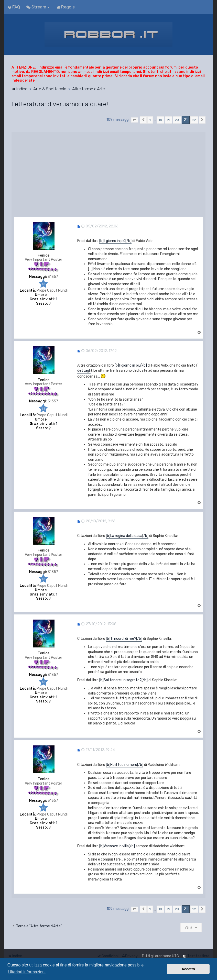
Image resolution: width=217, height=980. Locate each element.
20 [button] (177, 120)
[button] (135, 120)
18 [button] (160, 120)
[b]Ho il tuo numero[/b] (125, 765)
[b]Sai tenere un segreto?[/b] (123, 680)
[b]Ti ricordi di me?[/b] (124, 639)
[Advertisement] (108, 173)
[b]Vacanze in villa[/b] (117, 846)
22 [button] (194, 120)
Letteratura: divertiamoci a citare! (60, 104)
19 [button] (169, 120)
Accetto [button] (188, 969)
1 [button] (150, 120)
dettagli (84, 371)
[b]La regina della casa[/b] (127, 536)
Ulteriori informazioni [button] (27, 972)
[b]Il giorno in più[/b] (115, 241)
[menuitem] (14, 7)
